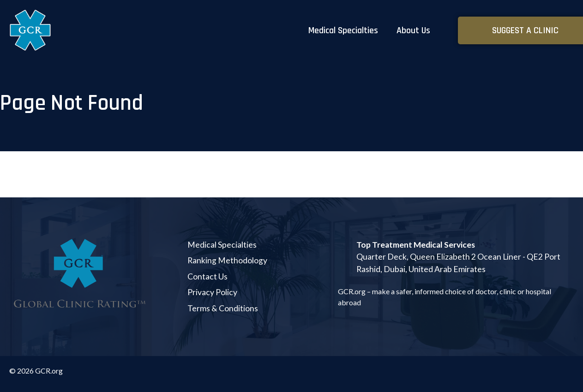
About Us (413, 30)
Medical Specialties (343, 30)
